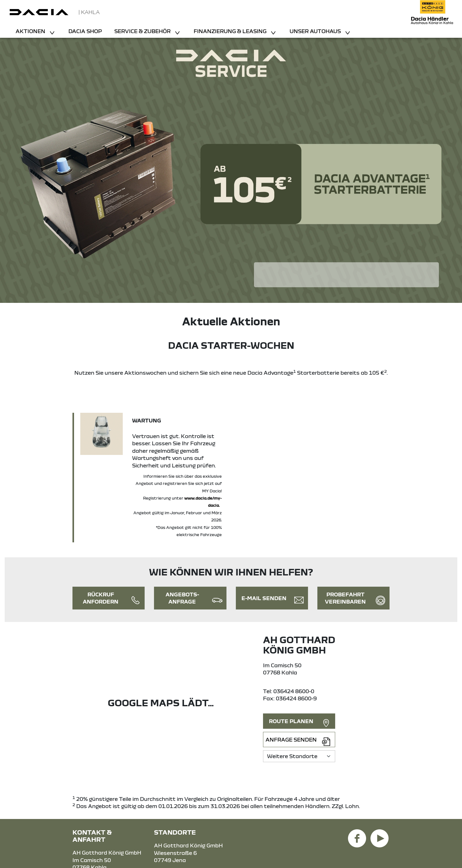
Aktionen (31, 31)
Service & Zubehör (143, 31)
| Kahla (89, 12)
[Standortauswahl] (299, 756)
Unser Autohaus (316, 31)
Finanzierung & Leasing (231, 31)
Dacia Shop (85, 31)
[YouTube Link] (380, 835)
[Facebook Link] (357, 835)
